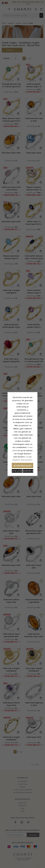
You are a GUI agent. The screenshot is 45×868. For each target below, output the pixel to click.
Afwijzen (14, 460)
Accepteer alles (22, 455)
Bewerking (31, 460)
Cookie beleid (30, 439)
